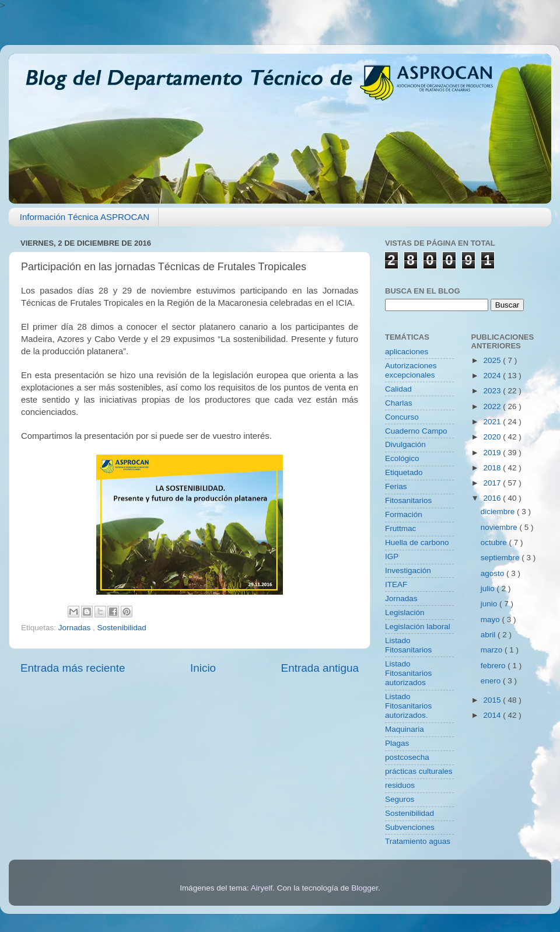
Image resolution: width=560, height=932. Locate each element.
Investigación (408, 570)
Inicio (203, 668)
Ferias (396, 486)
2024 (493, 376)
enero (492, 681)
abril (489, 635)
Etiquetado (404, 472)
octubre (495, 542)
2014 (493, 715)
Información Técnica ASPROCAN (85, 217)
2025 (493, 360)
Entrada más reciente (73, 668)
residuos (400, 785)
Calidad (398, 389)
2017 (493, 483)
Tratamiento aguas (418, 841)
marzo (493, 650)
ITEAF (396, 584)
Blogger (365, 888)
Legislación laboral (418, 626)
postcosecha (407, 757)
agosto (494, 573)
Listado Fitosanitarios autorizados (408, 673)
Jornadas (76, 628)
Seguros (400, 799)
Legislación (405, 612)
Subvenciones (410, 827)
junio (490, 604)
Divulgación (405, 444)
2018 (493, 468)
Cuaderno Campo (416, 431)
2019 (493, 453)
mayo (491, 619)
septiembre (501, 558)
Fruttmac (400, 528)
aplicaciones (407, 352)
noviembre (500, 527)
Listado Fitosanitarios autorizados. (408, 706)
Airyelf (262, 888)
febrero (494, 666)
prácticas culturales (419, 771)
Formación (404, 514)
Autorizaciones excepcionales (411, 370)
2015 (493, 700)
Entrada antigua (320, 668)
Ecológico (402, 458)
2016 (493, 498)
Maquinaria (405, 729)
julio (489, 589)
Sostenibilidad (122, 628)
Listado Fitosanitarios (408, 645)
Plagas (397, 743)
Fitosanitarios (408, 500)
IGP (392, 556)
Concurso (402, 417)
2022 (493, 406)
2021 (493, 422)
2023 (493, 391)
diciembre (499, 512)
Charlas (399, 403)
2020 (493, 437)
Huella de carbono (417, 542)
